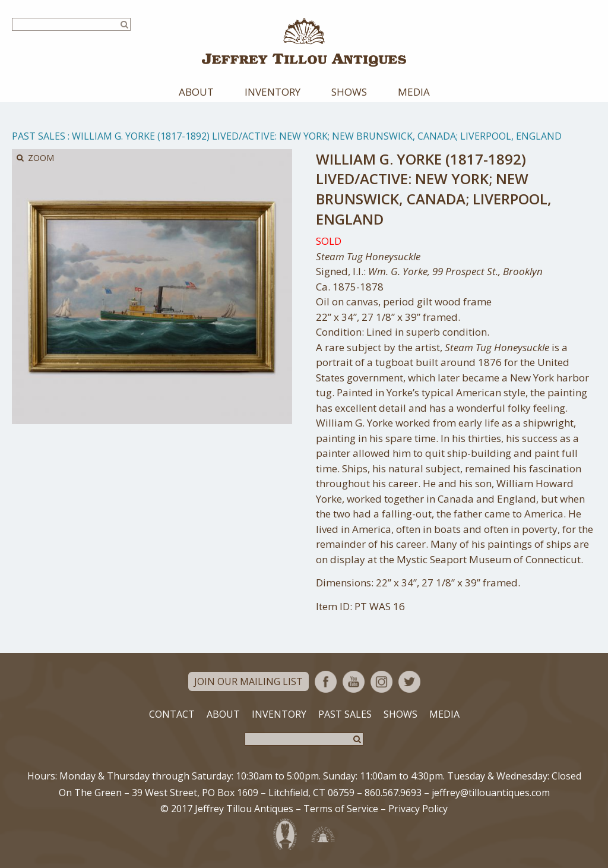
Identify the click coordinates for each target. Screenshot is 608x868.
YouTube (354, 682)
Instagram (381, 682)
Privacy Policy (418, 809)
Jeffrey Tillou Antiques (304, 42)
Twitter (409, 682)
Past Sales (39, 136)
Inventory (273, 92)
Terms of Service (341, 809)
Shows (349, 92)
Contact (172, 714)
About (196, 92)
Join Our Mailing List (248, 681)
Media (414, 92)
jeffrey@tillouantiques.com (491, 793)
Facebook (326, 682)
